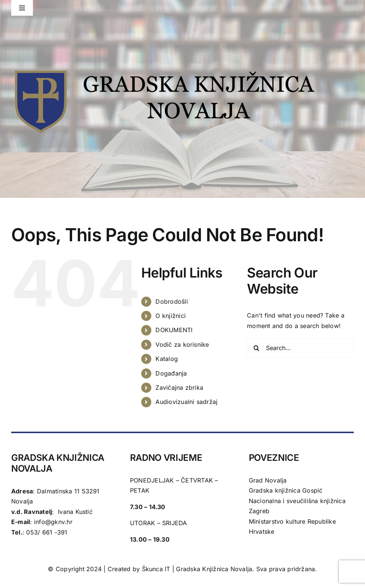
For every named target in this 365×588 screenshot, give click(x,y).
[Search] (256, 348)
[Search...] (300, 348)
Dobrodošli (171, 301)
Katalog (167, 359)
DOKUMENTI (174, 330)
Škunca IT (157, 569)
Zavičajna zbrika (179, 388)
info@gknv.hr (53, 522)
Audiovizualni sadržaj (186, 402)
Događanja (171, 373)
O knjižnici (171, 316)
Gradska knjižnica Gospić (286, 490)
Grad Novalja (268, 480)
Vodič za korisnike (182, 344)
